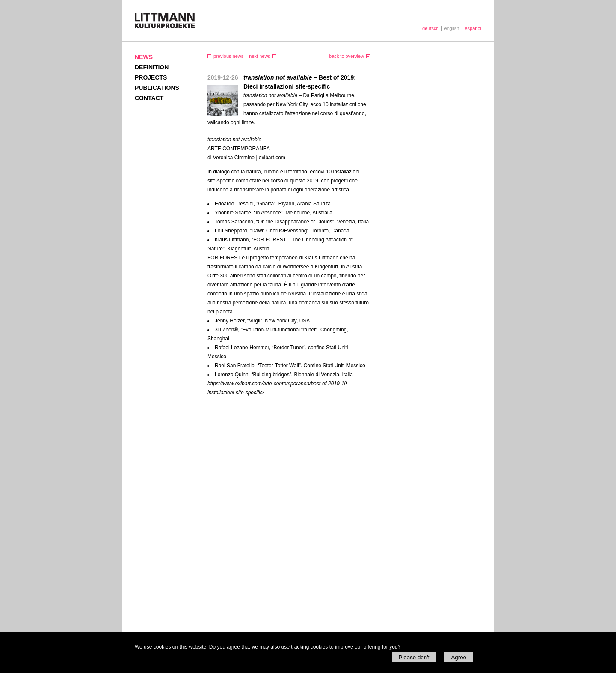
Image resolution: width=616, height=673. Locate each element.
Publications (157, 88)
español (473, 28)
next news (260, 56)
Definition (152, 67)
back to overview (346, 56)
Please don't (414, 657)
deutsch (431, 28)
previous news (228, 56)
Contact (149, 98)
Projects (151, 77)
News (144, 57)
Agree (459, 657)
